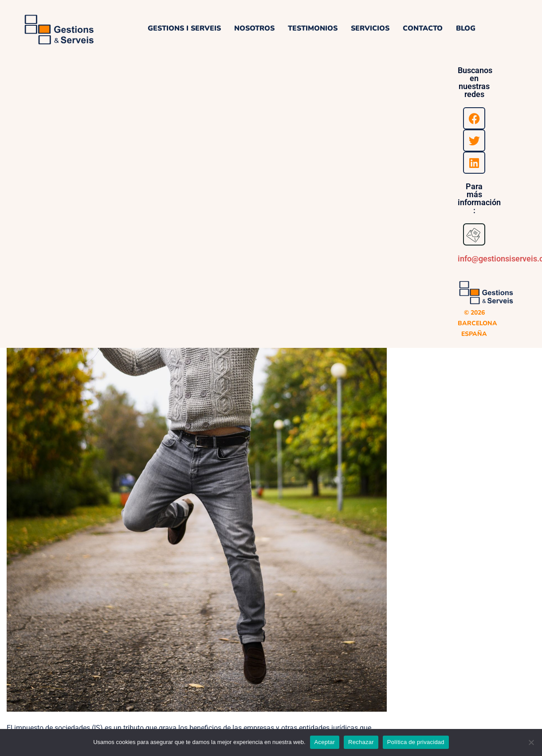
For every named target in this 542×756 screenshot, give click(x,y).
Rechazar (361, 742)
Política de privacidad (416, 742)
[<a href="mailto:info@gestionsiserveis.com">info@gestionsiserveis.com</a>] (474, 234)
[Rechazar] (531, 742)
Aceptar (325, 742)
